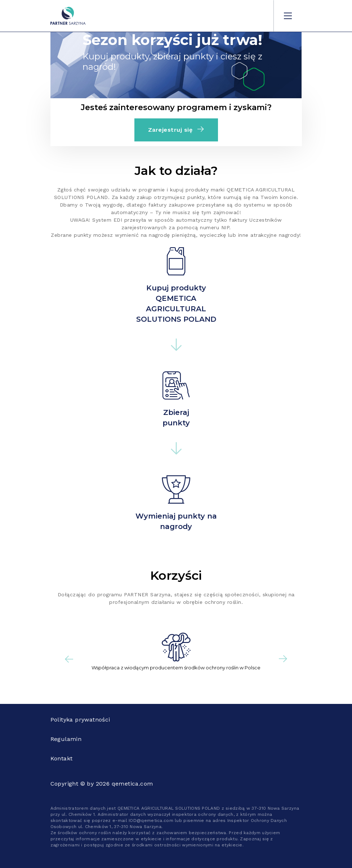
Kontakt (62, 758)
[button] (69, 659)
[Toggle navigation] (288, 16)
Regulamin (66, 739)
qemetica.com (132, 784)
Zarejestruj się (176, 130)
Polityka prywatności (80, 720)
